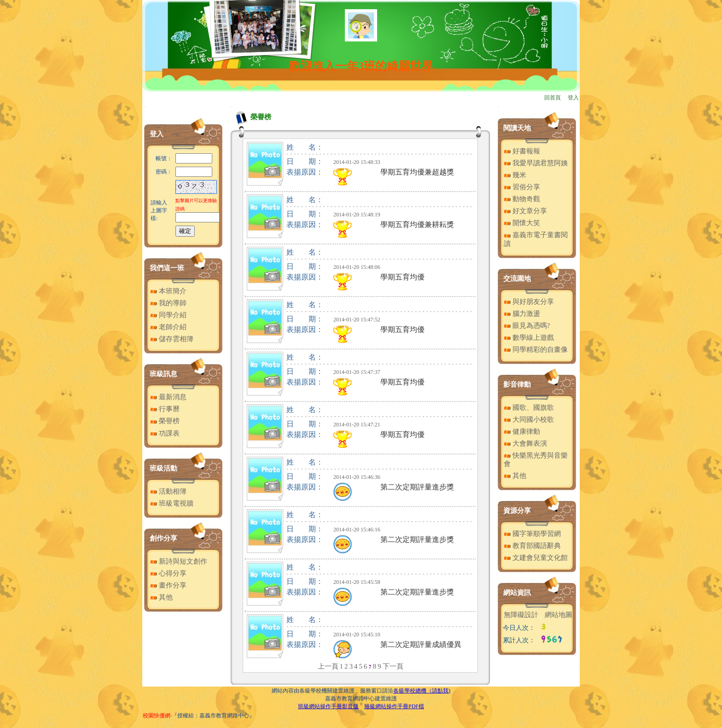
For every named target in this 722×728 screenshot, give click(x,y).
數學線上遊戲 (529, 338)
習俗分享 (522, 187)
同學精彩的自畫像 (536, 349)
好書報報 (522, 151)
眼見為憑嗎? (527, 326)
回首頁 (553, 98)
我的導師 (168, 303)
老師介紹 (168, 327)
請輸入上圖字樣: (159, 210)
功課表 (165, 433)
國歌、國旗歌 (529, 408)
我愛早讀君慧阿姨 (536, 163)
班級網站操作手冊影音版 (328, 706)
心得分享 (168, 573)
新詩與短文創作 (179, 561)
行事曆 (165, 409)
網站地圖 (559, 615)
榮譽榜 (165, 421)
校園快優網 (157, 716)
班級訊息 (163, 374)
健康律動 (522, 431)
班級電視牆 (172, 503)
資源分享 (517, 511)
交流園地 (517, 279)
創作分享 (163, 538)
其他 (161, 597)
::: (145, 107)
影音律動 (517, 384)
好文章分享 (525, 211)
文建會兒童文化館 (536, 558)
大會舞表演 (525, 443)
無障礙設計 (521, 615)
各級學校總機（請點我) (422, 691)
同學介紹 (168, 315)
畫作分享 (168, 585)
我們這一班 (167, 268)
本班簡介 (168, 291)
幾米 (515, 175)
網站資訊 (517, 593)
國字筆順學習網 (532, 534)
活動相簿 (168, 491)
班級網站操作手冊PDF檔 (394, 706)
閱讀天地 (517, 128)
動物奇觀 (522, 199)
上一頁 (328, 666)
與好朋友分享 (529, 302)
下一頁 (393, 666)
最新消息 (168, 397)
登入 (573, 98)
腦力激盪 (522, 314)
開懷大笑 (522, 223)
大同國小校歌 (529, 419)
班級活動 (163, 468)
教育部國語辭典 (532, 546)
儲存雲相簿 (172, 339)
